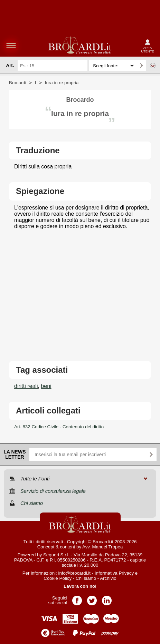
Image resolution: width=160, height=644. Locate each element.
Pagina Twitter (92, 598)
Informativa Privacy (114, 573)
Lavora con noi (80, 586)
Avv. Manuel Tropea (102, 547)
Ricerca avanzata (153, 66)
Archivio (108, 578)
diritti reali (26, 386)
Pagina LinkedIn (107, 598)
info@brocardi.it (74, 573)
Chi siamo (86, 578)
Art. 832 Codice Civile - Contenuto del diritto (59, 427)
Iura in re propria (62, 83)
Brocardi (18, 83)
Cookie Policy (58, 578)
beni (46, 386)
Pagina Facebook (77, 598)
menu (11, 46)
